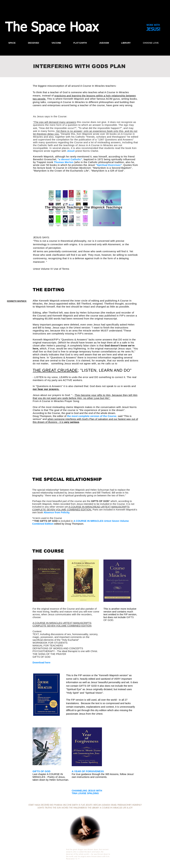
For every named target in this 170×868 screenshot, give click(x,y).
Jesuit (71, 151)
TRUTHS (48, 808)
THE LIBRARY (93, 808)
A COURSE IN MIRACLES (111, 808)
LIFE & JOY (128, 808)
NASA (37, 805)
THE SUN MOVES (61, 808)
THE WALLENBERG (77, 808)
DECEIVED (45, 805)
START (31, 805)
